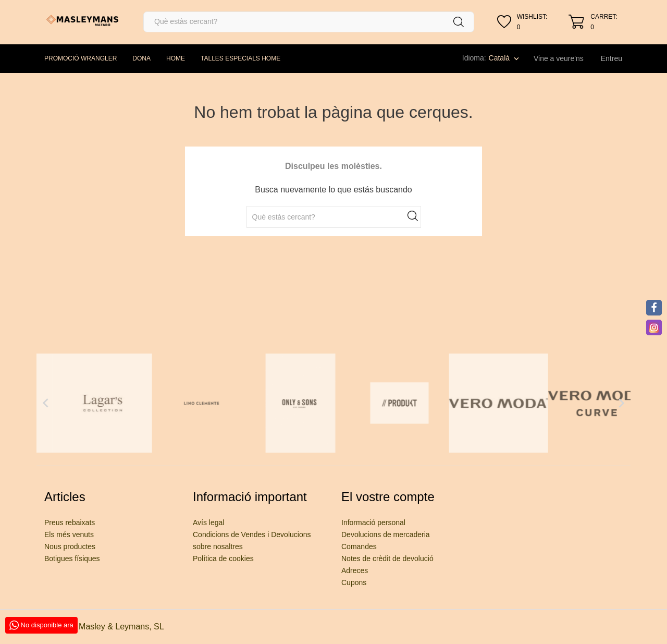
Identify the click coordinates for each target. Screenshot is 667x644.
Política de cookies (223, 558)
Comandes (359, 546)
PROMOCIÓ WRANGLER (81, 58)
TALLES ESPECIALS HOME (240, 58)
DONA (141, 58)
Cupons (354, 582)
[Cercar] (309, 22)
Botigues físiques (72, 558)
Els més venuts (69, 534)
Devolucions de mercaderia (386, 534)
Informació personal (373, 523)
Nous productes (70, 546)
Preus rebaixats (70, 523)
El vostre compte (388, 497)
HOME (176, 58)
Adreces (355, 570)
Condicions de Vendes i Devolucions (252, 534)
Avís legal (208, 523)
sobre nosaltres (218, 546)
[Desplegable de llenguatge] (505, 58)
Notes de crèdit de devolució (387, 558)
